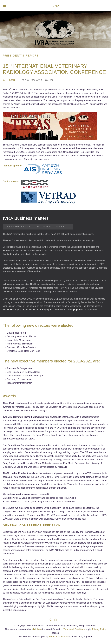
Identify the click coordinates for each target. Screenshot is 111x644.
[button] (4, 6)
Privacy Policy (99, 629)
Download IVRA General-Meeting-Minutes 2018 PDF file (38, 227)
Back (9, 80)
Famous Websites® (59, 637)
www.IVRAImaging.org (14, 310)
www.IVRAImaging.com (70, 310)
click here (37, 629)
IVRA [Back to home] (56, 6)
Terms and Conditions (74, 629)
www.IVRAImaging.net (41, 310)
